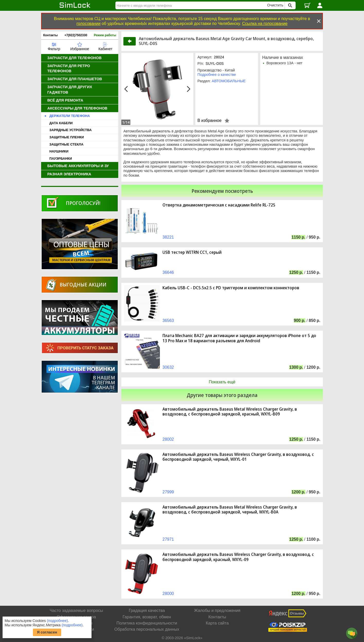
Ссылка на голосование (265, 24)
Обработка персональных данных (147, 629)
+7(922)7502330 (76, 35)
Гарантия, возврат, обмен (147, 617)
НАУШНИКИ (59, 151)
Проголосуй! (83, 203)
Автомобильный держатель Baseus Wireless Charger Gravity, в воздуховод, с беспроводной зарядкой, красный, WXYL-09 (238, 557)
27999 (168, 492)
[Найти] (192, 5)
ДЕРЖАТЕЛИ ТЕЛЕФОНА (70, 116)
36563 (168, 320)
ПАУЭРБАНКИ (61, 159)
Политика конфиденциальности (147, 623)
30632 (168, 367)
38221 (168, 237)
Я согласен (47, 632)
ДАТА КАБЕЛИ (61, 123)
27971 (168, 539)
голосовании (89, 24)
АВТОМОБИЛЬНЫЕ (229, 81)
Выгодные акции (83, 284)
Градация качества (147, 611)
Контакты (51, 35)
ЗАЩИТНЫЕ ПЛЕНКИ (67, 137)
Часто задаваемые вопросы (76, 611)
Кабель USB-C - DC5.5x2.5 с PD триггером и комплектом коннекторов (231, 288)
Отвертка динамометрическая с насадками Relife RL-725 (219, 205)
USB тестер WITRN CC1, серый (192, 252)
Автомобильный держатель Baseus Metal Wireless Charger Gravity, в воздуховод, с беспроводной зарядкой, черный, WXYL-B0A (230, 510)
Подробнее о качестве (217, 75)
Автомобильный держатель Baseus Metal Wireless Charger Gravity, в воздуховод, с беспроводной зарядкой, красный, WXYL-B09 (230, 412)
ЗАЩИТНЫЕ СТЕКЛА (66, 144)
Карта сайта (217, 623)
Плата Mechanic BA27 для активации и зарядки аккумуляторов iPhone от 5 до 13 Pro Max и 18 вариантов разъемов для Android (239, 338)
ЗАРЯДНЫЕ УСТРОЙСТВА (70, 130)
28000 (168, 594)
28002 (168, 439)
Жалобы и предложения (217, 611)
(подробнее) (57, 621)
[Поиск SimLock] (289, 5)
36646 (168, 272)
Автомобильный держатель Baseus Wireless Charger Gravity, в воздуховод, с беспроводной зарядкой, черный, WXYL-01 (238, 457)
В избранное (210, 120)
